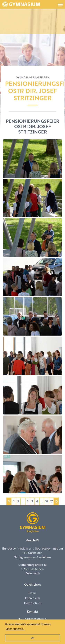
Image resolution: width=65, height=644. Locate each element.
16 (47, 501)
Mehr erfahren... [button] (15, 629)
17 (51, 501)
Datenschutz (33, 603)
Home (33, 593)
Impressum (33, 598)
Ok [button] (32, 638)
